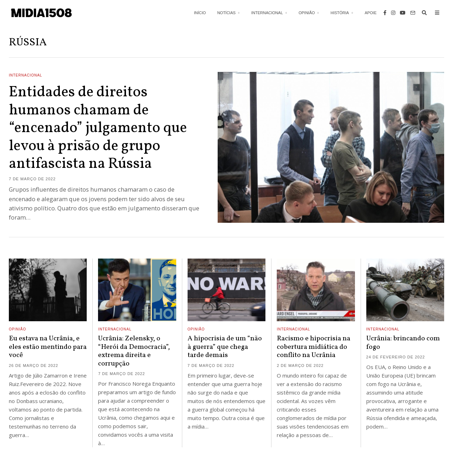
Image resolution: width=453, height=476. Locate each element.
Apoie (371, 13)
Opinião (307, 13)
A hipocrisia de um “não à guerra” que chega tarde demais (225, 347)
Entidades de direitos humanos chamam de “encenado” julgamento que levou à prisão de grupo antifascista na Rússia (98, 128)
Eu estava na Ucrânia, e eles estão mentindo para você (48, 347)
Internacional (267, 13)
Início (200, 13)
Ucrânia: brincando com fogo (403, 343)
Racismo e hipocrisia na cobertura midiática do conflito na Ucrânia (314, 347)
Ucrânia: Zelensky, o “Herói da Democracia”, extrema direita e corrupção (134, 351)
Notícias (226, 13)
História (340, 13)
